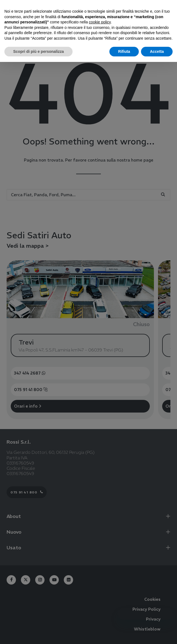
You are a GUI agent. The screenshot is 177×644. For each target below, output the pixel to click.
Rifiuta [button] (124, 51)
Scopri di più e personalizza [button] (38, 51)
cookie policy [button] (100, 22)
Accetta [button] (157, 51)
